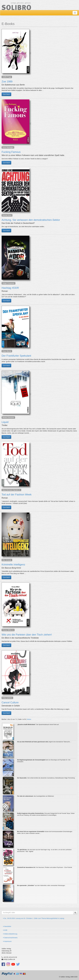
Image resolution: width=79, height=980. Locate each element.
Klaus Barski (7, 351)
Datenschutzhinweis (10, 938)
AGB (5, 930)
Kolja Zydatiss (7, 698)
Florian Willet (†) (8, 630)
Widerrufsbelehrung (10, 934)
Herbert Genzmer (8, 417)
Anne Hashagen (8, 147)
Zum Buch (6, 94)
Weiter (29, 719)
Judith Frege (7, 77)
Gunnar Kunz (7, 215)
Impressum (7, 941)
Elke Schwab (7, 560)
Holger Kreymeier (8, 283)
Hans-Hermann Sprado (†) (11, 490)
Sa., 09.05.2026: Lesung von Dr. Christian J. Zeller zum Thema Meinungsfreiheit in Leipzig (34, 918)
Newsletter (7, 926)
